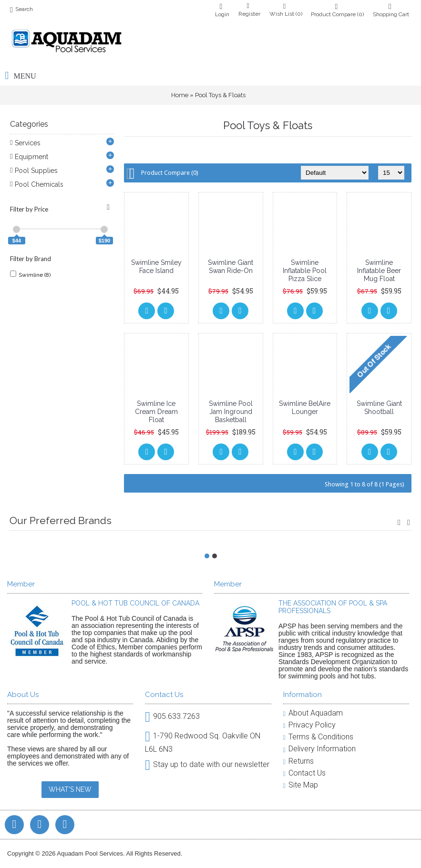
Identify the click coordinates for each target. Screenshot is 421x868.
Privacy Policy (309, 725)
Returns (298, 761)
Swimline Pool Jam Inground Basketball (231, 412)
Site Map (301, 785)
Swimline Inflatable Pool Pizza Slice (305, 271)
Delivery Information (319, 749)
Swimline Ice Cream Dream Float (156, 412)
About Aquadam (313, 713)
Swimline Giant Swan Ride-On (231, 267)
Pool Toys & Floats (220, 95)
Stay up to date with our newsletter (207, 765)
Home (180, 95)
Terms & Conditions (318, 737)
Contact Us (304, 773)
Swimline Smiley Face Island (156, 267)
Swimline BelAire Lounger (305, 408)
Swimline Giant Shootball (379, 408)
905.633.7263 (172, 717)
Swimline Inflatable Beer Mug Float (379, 271)
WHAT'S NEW (70, 789)
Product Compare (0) (170, 173)
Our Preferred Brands (61, 520)
